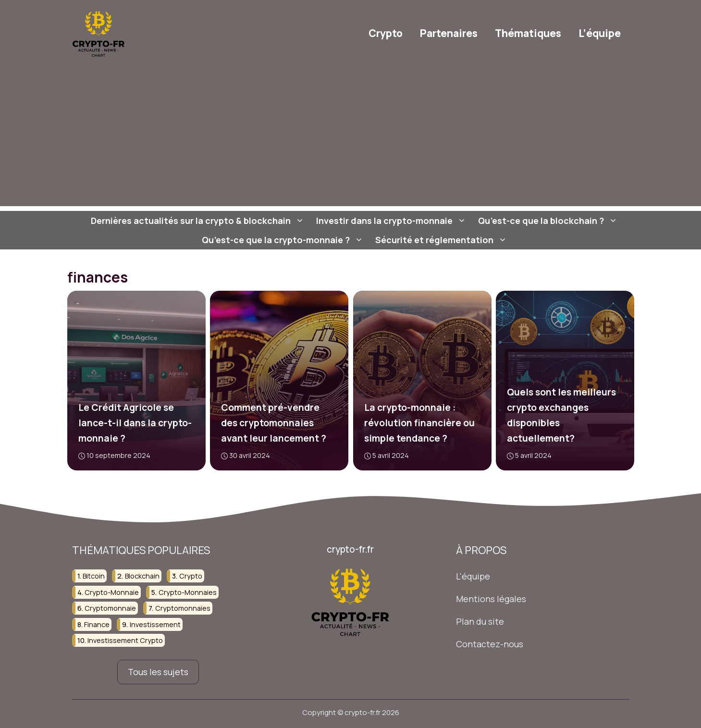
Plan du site (480, 621)
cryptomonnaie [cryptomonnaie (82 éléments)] (110, 608)
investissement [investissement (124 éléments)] (155, 624)
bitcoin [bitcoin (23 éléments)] (94, 576)
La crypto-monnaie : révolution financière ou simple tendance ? (419, 423)
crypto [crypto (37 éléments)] (191, 576)
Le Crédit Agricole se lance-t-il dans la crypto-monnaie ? (135, 423)
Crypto (386, 33)
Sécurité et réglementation (442, 240)
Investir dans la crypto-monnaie (392, 221)
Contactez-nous (490, 644)
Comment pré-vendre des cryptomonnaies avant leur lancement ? (274, 423)
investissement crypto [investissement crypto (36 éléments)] (125, 640)
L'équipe (473, 577)
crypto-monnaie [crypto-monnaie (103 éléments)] (112, 592)
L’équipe (600, 33)
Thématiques (528, 33)
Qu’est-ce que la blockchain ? (549, 221)
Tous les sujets (158, 672)
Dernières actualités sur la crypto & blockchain (199, 221)
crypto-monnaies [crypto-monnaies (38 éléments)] (188, 592)
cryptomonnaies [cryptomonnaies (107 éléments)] (183, 608)
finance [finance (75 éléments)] (97, 624)
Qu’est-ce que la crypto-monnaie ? (284, 240)
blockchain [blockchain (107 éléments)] (142, 576)
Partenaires (449, 33)
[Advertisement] (351, 139)
